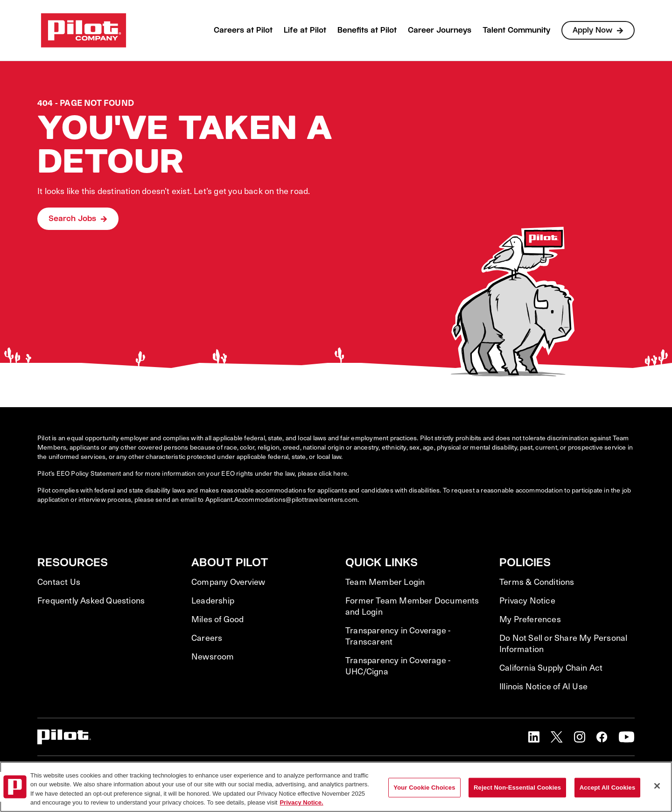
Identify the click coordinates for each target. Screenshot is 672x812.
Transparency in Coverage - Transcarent (398, 636)
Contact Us (59, 582)
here (340, 473)
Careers (207, 638)
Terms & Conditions (537, 582)
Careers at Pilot (243, 30)
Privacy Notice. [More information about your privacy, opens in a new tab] (301, 802)
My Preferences (530, 619)
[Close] (657, 786)
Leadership (213, 600)
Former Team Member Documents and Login (412, 606)
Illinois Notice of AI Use (543, 686)
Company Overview (228, 582)
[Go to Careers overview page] (84, 30)
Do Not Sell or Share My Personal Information (563, 643)
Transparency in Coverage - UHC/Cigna (398, 666)
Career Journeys (440, 30)
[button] (534, 737)
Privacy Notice (527, 600)
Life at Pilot (305, 30)
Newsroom (213, 656)
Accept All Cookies (608, 788)
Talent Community (516, 30)
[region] (336, 787)
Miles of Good (218, 619)
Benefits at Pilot (367, 30)
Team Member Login (385, 582)
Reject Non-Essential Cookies (517, 788)
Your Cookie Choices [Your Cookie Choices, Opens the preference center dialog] (424, 788)
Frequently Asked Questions (91, 600)
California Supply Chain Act (551, 667)
